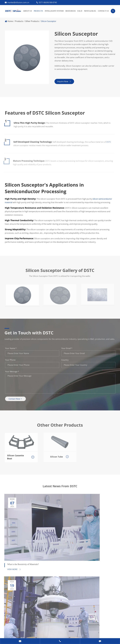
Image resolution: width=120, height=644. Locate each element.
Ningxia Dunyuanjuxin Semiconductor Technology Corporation (44, 629)
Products (38, 11)
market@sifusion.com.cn (18, 2)
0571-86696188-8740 (48, 2)
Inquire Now (65, 83)
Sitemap (8, 634)
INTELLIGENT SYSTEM (54, 11)
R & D (80, 11)
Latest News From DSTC (60, 490)
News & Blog (90, 11)
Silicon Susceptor (49, 21)
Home (10, 21)
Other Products (32, 21)
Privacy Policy (22, 634)
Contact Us (103, 11)
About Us (28, 11)
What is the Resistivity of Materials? (18, 526)
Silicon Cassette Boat (16, 457)
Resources (71, 11)
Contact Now (17, 400)
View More (12, 533)
